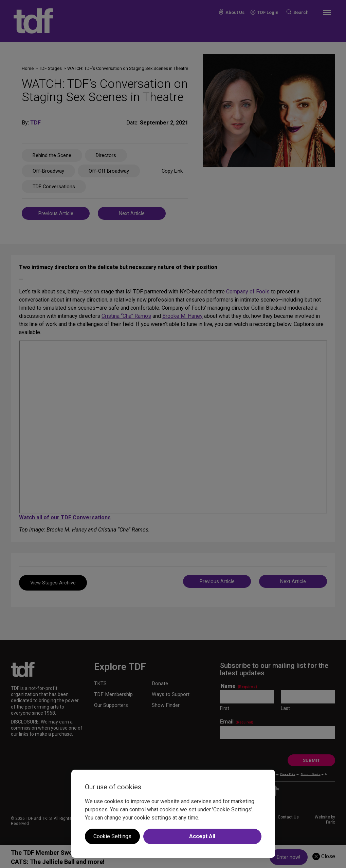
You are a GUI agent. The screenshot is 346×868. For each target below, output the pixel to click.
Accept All (202, 836)
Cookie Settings (112, 836)
